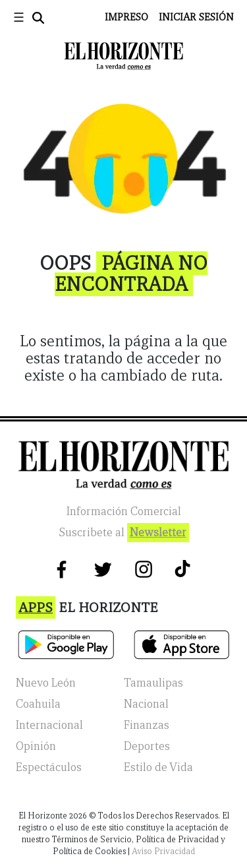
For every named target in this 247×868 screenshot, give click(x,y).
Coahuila (38, 704)
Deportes (147, 746)
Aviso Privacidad (163, 851)
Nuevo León (46, 683)
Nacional (146, 704)
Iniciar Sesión (196, 17)
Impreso (126, 17)
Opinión (36, 746)
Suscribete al (124, 533)
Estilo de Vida (158, 767)
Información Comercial (124, 511)
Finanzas (147, 725)
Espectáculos (49, 767)
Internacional (49, 725)
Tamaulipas (153, 683)
